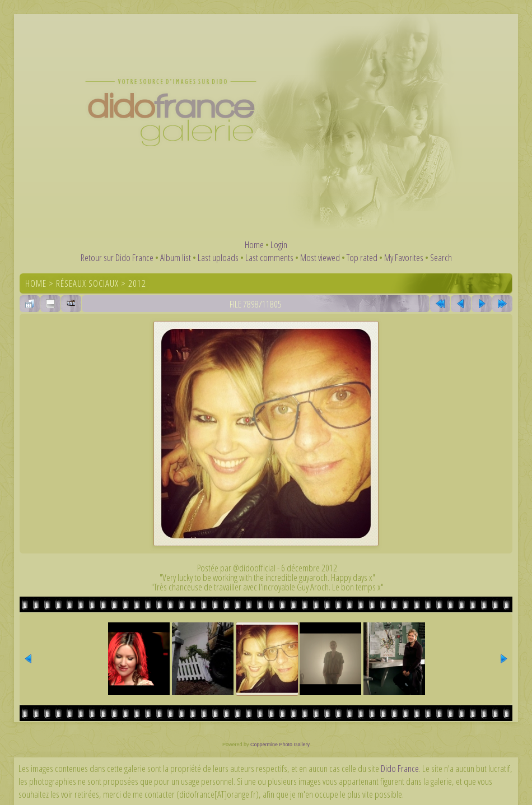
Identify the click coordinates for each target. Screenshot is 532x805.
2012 (137, 283)
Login (279, 245)
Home (254, 245)
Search (441, 257)
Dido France (400, 768)
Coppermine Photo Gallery (280, 744)
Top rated (362, 257)
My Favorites (404, 257)
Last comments (269, 257)
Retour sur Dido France (117, 257)
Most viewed (320, 257)
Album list (176, 257)
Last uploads (218, 257)
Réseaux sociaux (87, 283)
